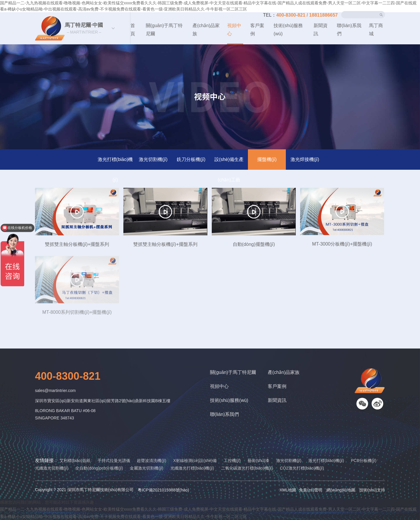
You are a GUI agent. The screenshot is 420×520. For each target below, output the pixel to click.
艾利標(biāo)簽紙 (75, 461)
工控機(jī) (232, 461)
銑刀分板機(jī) (191, 159)
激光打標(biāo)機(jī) (115, 163)
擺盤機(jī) (267, 159)
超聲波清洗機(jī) (151, 461)
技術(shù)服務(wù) (288, 30)
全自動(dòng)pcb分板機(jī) (99, 468)
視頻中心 (234, 30)
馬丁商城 (376, 30)
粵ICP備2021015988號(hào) (163, 490)
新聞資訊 (321, 30)
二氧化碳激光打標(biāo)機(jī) (247, 468)
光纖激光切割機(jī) (52, 468)
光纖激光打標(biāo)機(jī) (192, 468)
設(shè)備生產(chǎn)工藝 (229, 163)
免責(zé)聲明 (311, 490)
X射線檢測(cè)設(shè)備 (195, 461)
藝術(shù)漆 (258, 461)
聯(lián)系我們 (349, 30)
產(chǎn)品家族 (206, 30)
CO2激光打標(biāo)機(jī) (302, 468)
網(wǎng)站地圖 (341, 490)
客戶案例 (257, 30)
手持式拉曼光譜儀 (114, 461)
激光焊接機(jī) (305, 159)
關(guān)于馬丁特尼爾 (164, 30)
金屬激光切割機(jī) (146, 468)
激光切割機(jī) (153, 159)
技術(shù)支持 (372, 490)
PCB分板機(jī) (364, 461)
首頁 (133, 30)
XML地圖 (288, 490)
